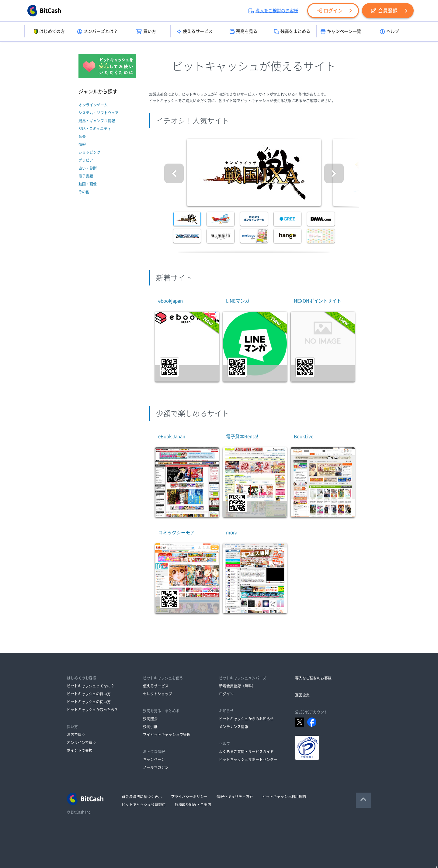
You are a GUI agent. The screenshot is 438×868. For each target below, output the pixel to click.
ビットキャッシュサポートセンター (248, 759)
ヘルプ (389, 32)
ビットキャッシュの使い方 (89, 702)
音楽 (82, 137)
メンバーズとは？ (97, 32)
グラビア (86, 160)
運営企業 (302, 695)
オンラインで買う (82, 742)
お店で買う (76, 735)
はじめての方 (49, 32)
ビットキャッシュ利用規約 (284, 797)
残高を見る (243, 32)
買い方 (146, 32)
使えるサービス (195, 32)
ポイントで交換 (80, 750)
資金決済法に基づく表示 (142, 797)
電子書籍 (86, 176)
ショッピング (89, 152)
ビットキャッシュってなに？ (91, 686)
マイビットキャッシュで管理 (167, 735)
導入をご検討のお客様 (273, 11)
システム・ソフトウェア (99, 113)
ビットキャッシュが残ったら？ (92, 710)
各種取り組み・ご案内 (193, 804)
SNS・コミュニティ (95, 129)
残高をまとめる (292, 32)
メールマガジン (156, 767)
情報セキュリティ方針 (235, 797)
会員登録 (384, 11)
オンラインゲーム (93, 105)
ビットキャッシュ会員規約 (144, 804)
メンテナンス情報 (234, 727)
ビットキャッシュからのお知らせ (246, 719)
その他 (84, 192)
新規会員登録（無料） (237, 686)
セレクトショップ (158, 694)
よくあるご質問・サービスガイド (246, 752)
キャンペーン (154, 759)
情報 (82, 144)
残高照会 (150, 719)
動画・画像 (88, 184)
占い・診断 (88, 168)
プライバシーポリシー (189, 797)
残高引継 (150, 727)
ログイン (330, 11)
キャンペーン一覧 (341, 32)
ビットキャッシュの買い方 (89, 694)
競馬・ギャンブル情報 (97, 121)
